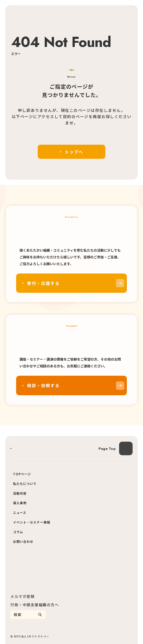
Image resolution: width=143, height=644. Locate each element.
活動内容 (20, 493)
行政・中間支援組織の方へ (35, 605)
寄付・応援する (43, 283)
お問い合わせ (23, 541)
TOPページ (22, 474)
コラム (18, 532)
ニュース (20, 512)
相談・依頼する (43, 385)
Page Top (107, 449)
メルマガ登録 (22, 596)
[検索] (40, 615)
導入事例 (20, 503)
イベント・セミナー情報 (32, 522)
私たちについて (25, 484)
